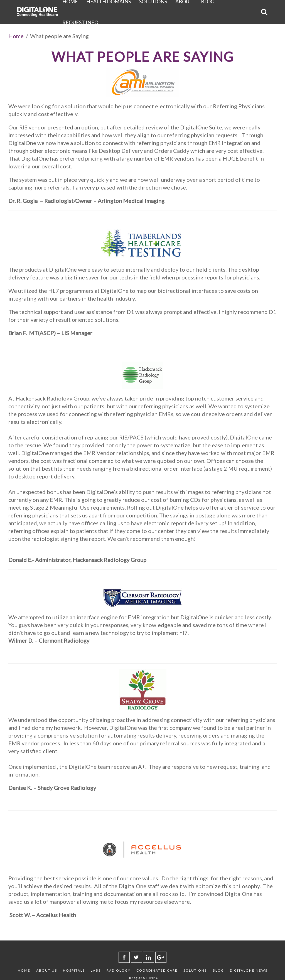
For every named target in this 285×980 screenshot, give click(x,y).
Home (16, 36)
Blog (218, 970)
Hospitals (74, 970)
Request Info (80, 22)
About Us (47, 970)
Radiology (119, 970)
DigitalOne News (249, 970)
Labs (96, 970)
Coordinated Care (157, 970)
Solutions (195, 970)
